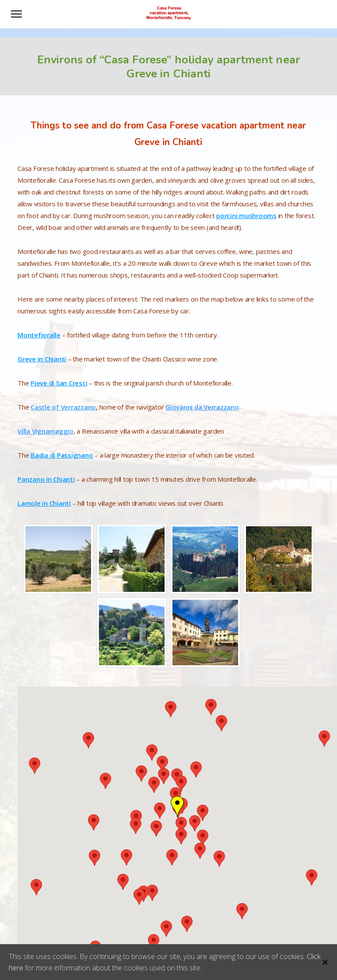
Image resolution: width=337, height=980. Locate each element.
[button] (123, 882)
